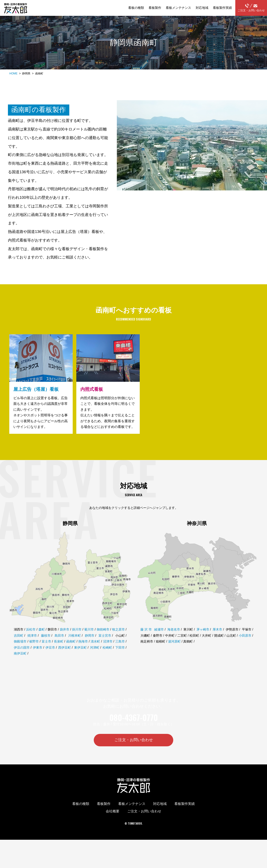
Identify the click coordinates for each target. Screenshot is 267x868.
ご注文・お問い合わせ (251, 8)
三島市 (120, 651)
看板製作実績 (222, 8)
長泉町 (59, 651)
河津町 (95, 657)
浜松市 (31, 639)
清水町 (95, 651)
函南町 (71, 651)
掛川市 (77, 639)
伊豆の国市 (22, 657)
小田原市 (245, 645)
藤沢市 (146, 639)
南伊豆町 (20, 663)
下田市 (120, 657)
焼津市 (32, 645)
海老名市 (174, 639)
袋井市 (65, 639)
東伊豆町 (80, 657)
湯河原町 (174, 651)
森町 (42, 639)
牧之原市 (118, 639)
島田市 (59, 645)
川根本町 (75, 645)
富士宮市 (105, 645)
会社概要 (113, 821)
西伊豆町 (65, 657)
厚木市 (217, 639)
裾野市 (34, 651)
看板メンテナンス (178, 8)
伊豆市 (50, 657)
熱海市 (83, 651)
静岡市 (90, 645)
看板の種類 (136, 8)
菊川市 (89, 639)
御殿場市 (20, 651)
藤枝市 (46, 645)
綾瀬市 (159, 639)
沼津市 (108, 651)
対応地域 (202, 8)
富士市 (46, 651)
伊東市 (38, 657)
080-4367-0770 (134, 727)
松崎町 (107, 657)
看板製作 (155, 8)
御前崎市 (103, 639)
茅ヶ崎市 (203, 639)
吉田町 (19, 645)
